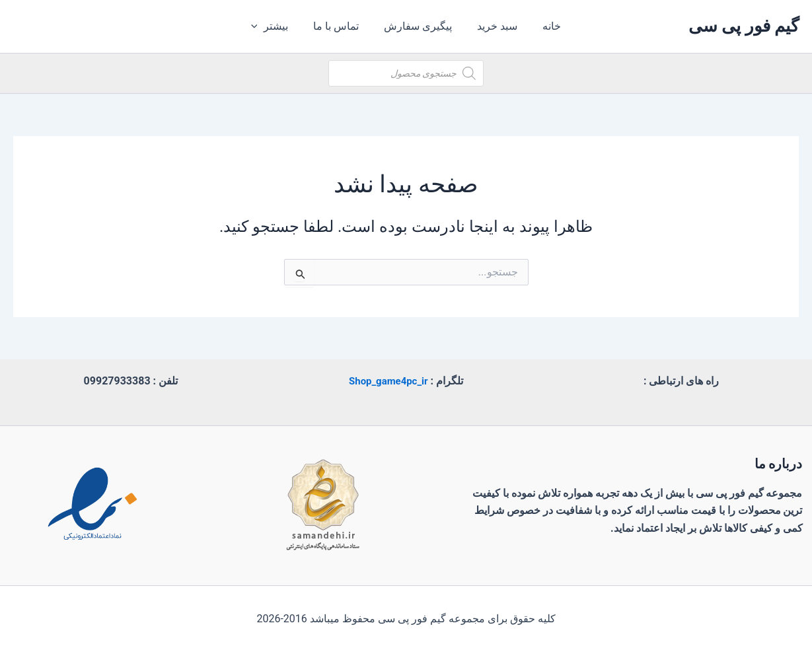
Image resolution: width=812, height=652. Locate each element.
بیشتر (278, 26)
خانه (544, 26)
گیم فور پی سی (744, 26)
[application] (266, 26)
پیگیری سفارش (418, 26)
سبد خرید (493, 26)
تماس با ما (340, 26)
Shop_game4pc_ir (388, 381)
